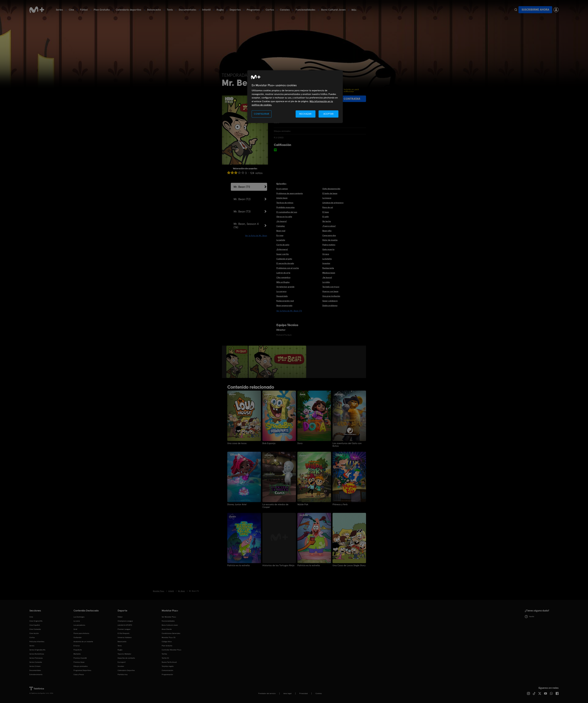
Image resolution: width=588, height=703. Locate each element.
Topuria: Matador (124, 654)
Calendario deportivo (128, 10)
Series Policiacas (36, 658)
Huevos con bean (330, 291)
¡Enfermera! (282, 249)
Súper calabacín (330, 301)
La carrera (281, 291)
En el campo (282, 189)
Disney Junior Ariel (237, 504)
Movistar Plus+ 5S (169, 637)
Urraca (326, 254)
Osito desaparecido (331, 189)
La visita (326, 282)
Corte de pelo (283, 245)
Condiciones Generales (171, 633)
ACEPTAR (329, 114)
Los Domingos (79, 617)
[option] (237, 362)
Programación (167, 674)
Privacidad (303, 693)
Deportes (235, 10)
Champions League (125, 621)
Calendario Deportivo (126, 670)
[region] (295, 97)
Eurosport (122, 662)
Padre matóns (329, 245)
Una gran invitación (331, 296)
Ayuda (529, 617)
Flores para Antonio (81, 633)
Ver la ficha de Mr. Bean (256, 236)
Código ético (167, 642)
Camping (280, 226)
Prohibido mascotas (285, 207)
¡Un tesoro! (282, 221)
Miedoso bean (329, 273)
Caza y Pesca (79, 674)
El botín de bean (330, 193)
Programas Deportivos (82, 670)
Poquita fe (78, 650)
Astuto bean (282, 198)
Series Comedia (36, 662)
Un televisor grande (285, 287)
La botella (327, 259)
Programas (253, 10)
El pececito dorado (285, 263)
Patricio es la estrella (239, 565)
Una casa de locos (237, 443)
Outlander (78, 637)
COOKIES (319, 693)
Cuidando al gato (284, 259)
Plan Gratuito (102, 10)
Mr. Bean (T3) (242, 211)
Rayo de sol (328, 207)
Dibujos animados (81, 666)
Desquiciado (282, 296)
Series (59, 10)
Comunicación (167, 670)
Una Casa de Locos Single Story (349, 565)
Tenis (170, 10)
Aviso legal (287, 693)
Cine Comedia (35, 629)
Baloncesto (154, 10)
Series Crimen (35, 666)
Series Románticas (37, 654)
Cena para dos (329, 235)
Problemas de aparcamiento (290, 193)
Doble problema (330, 306)
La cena (77, 621)
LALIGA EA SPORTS (125, 625)
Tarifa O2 (165, 658)
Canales (285, 10)
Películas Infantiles (37, 642)
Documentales (187, 10)
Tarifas (164, 654)
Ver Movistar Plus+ (169, 617)
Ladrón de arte (283, 273)
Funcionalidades (305, 10)
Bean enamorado (284, 306)
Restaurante (328, 268)
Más (354, 10)
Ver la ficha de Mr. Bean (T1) (289, 311)
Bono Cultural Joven (333, 10)
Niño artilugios (283, 282)
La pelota (281, 240)
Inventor (326, 263)
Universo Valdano (125, 637)
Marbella (77, 654)
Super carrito (283, 254)
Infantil (206, 10)
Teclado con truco (331, 287)
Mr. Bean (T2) (242, 199)
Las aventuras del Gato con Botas (347, 445)
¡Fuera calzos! (329, 226)
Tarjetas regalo (168, 666)
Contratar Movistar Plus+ (172, 650)
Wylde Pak (303, 504)
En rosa (280, 235)
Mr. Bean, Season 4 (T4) (246, 226)
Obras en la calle (284, 217)
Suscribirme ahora (535, 10)
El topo (326, 212)
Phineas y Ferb (340, 504)
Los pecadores (79, 625)
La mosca (327, 198)
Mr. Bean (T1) (242, 187)
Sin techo (327, 221)
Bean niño (327, 231)
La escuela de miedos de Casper (275, 506)
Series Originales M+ (37, 650)
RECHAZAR (305, 114)
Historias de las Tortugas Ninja (278, 565)
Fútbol (84, 10)
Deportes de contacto (126, 658)
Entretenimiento (36, 674)
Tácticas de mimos (285, 203)
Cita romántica (283, 277)
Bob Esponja (269, 443)
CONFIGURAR (262, 114)
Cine (71, 10)
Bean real (281, 231)
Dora (300, 443)
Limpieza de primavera (333, 203)
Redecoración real (285, 301)
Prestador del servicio (267, 693)
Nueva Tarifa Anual (169, 662)
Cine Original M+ (36, 621)
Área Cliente (167, 629)
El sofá (325, 217)
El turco (77, 646)
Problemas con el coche (288, 268)
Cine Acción (34, 633)
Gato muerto (328, 249)
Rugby (220, 10)
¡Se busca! (327, 277)
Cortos (270, 10)
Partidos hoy (123, 674)
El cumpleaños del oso (287, 212)
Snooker (121, 666)
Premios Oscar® (80, 658)
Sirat (75, 629)
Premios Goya (79, 662)
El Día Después (123, 633)
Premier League (124, 629)
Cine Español (35, 625)
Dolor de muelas (330, 240)
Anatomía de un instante (83, 642)
